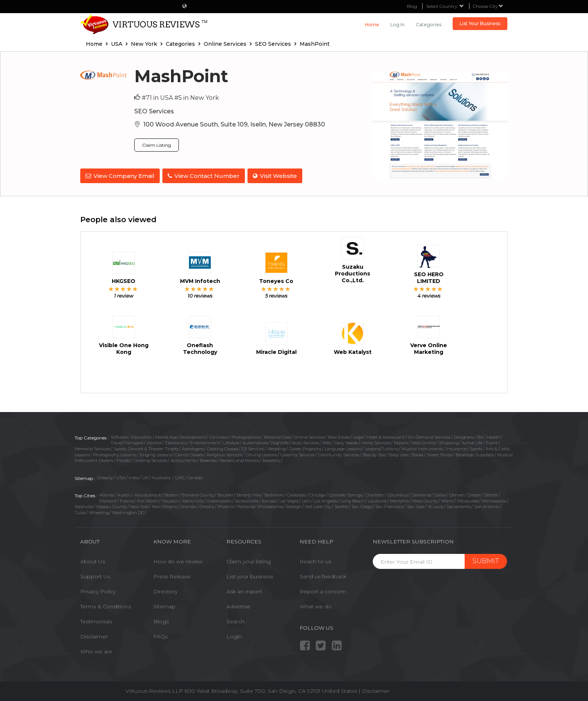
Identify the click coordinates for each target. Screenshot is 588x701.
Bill (480, 436)
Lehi (306, 499)
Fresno (127, 499)
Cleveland (421, 494)
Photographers (246, 436)
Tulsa (80, 511)
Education (142, 436)
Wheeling (99, 511)
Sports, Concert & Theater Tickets (146, 448)
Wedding (277, 448)
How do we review (178, 560)
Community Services (339, 454)
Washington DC (128, 511)
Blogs (161, 620)
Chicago (317, 494)
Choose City (488, 6)
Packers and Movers (239, 459)
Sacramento (459, 505)
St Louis (435, 505)
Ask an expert (244, 590)
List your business (250, 575)
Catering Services (298, 454)
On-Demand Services (429, 436)
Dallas (440, 494)
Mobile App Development (181, 436)
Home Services (376, 442)
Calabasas (296, 494)
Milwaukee (468, 499)
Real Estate (339, 436)
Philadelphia (270, 505)
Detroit (491, 494)
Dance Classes (189, 454)
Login (234, 635)
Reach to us (315, 560)
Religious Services (224, 454)
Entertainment (205, 442)
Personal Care (277, 436)
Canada (195, 477)
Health (493, 436)
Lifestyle (231, 442)
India (134, 477)
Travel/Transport (127, 442)
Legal (358, 436)
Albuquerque (148, 494)
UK (145, 477)
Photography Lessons (115, 454)
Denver (457, 494)
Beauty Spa (374, 454)
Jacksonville (247, 499)
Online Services (309, 436)
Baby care (399, 454)
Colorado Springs (346, 494)
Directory (165, 590)
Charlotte (375, 494)
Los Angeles (326, 499)
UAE (180, 477)
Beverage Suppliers (475, 454)
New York (139, 505)
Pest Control (424, 442)
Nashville (84, 505)
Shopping (449, 442)
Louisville (377, 499)
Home (372, 25)
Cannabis (219, 436)
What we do (316, 605)
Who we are (96, 650)
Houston (170, 499)
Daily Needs (346, 442)
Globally (105, 477)
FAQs (160, 635)
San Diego (362, 505)
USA (121, 477)
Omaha (207, 505)
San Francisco (389, 505)
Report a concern (323, 590)
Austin (124, 494)
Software (119, 436)
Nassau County (112, 505)
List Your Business (480, 23)
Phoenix (226, 505)
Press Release (172, 575)
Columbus (397, 494)
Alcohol (154, 442)
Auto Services (306, 442)
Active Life (472, 442)
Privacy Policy (98, 590)
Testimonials (96, 620)
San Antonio (487, 505)
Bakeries (208, 459)
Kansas (269, 499)
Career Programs (305, 448)
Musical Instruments (422, 448)
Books (418, 454)
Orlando (188, 505)
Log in (397, 25)
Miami (448, 499)
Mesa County (425, 499)
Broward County (198, 494)
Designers (464, 436)
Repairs (401, 442)
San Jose (415, 505)
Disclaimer (94, 635)
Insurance (456, 448)
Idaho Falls (193, 499)
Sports (476, 448)
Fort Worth (148, 499)
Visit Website (277, 176)
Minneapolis (494, 499)
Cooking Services (151, 459)
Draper (474, 494)
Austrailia (162, 477)
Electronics (176, 442)
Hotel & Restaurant (386, 436)
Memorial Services (92, 448)
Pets (327, 442)
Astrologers (193, 448)
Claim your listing (249, 560)
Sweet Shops (439, 454)
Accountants (184, 459)
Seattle (341, 505)
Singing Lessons (155, 454)
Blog (412, 6)
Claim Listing (157, 145)
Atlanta (107, 494)
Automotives (255, 442)
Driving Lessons (261, 454)
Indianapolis (219, 499)
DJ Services (253, 448)
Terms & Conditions (106, 605)
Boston (172, 494)
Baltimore (274, 494)
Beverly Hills (249, 494)
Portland (246, 505)
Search (235, 620)
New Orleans (164, 505)
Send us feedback (323, 575)
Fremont (108, 499)
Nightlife (280, 442)
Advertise (238, 605)
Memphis (399, 499)
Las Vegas (289, 499)
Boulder (225, 494)
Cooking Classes (223, 448)
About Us (93, 560)
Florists (124, 459)
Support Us (95, 575)
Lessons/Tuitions (382, 448)
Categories (429, 25)
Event (492, 442)
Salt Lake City (318, 505)
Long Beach (353, 499)
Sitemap (164, 605)
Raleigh (294, 505)
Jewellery (271, 459)
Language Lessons (343, 448)
